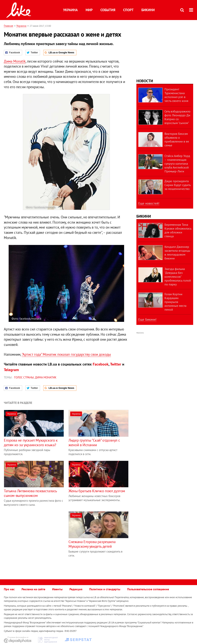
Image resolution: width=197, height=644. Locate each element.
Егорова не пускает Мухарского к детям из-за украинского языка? (31, 443)
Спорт (128, 10)
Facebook (101, 364)
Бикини (148, 10)
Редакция (76, 589)
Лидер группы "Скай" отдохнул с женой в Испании (94, 443)
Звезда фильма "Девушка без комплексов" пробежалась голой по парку (178, 277)
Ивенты (57, 589)
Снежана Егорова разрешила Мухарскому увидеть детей (92, 544)
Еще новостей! (149, 203)
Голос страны (24, 377)
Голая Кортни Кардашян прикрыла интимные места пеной (175, 302)
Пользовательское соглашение (148, 589)
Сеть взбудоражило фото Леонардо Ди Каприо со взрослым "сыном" (177, 117)
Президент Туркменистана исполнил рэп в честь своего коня (176, 95)
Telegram (11, 370)
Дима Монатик (46, 377)
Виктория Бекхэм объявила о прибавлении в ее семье (177, 139)
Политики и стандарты (105, 589)
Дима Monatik (15, 61)
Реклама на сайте (33, 589)
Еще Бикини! (147, 319)
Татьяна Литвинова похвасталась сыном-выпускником (30, 493)
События (108, 10)
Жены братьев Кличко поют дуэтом (97, 491)
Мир (89, 10)
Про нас (9, 589)
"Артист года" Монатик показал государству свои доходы (66, 354)
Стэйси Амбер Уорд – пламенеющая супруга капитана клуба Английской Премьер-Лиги (177, 164)
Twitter (116, 364)
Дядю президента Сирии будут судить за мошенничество (177, 185)
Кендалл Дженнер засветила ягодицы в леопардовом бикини (177, 252)
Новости (145, 81)
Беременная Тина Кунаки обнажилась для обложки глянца (178, 230)
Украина (70, 10)
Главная (8, 26)
